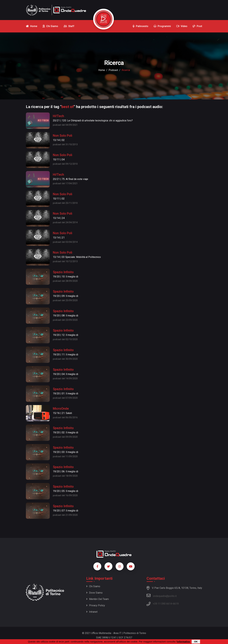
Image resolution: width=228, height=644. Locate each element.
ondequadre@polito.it (162, 595)
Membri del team (97, 599)
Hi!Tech (58, 116)
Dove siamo (94, 593)
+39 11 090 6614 (162, 604)
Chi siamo (93, 586)
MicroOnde (61, 409)
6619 (176, 604)
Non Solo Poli (63, 136)
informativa (183, 642)
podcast (113, 70)
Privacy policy (96, 605)
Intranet (92, 612)
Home (102, 70)
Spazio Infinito (63, 272)
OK (196, 642)
